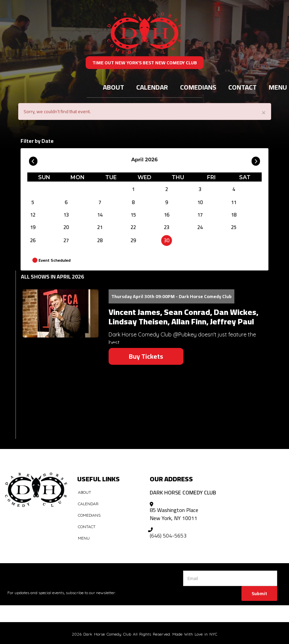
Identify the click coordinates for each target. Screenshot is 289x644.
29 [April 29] (133, 240)
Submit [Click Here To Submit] (259, 593)
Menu (84, 538)
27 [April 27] (66, 240)
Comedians (198, 87)
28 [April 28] (100, 240)
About (113, 87)
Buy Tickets (146, 356)
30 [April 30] (167, 240)
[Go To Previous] (33, 160)
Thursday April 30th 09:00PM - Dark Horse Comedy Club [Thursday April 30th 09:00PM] (171, 296)
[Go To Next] (256, 160)
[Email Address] (230, 578)
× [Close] (264, 112)
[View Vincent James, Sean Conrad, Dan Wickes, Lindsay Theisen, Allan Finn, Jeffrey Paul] (61, 313)
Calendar (152, 87)
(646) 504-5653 (168, 536)
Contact (242, 87)
